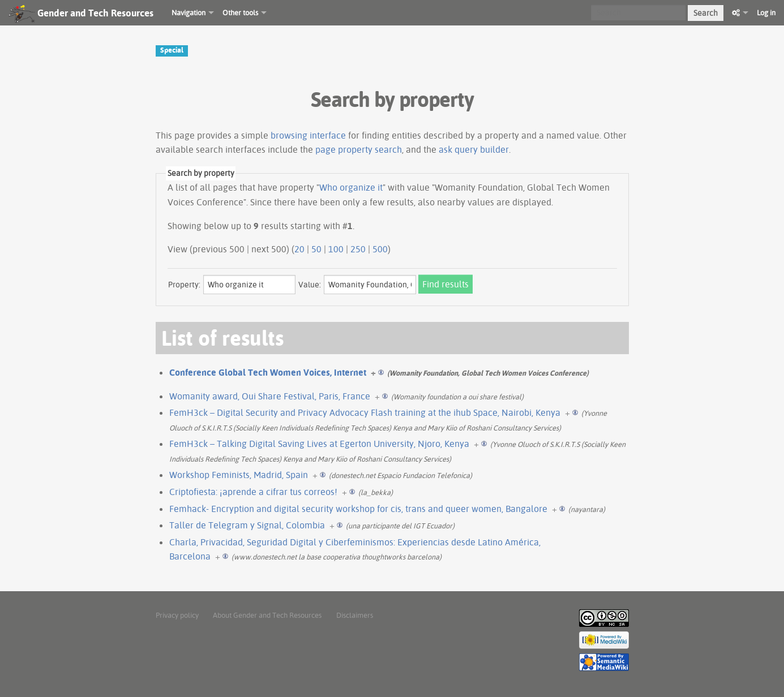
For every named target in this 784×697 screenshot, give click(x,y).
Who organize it (351, 187)
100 (336, 249)
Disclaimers (355, 615)
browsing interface (308, 135)
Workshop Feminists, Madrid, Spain (239, 475)
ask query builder (474, 149)
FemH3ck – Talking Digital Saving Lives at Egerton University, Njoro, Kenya (319, 444)
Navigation (188, 12)
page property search (359, 149)
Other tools (240, 12)
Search (706, 13)
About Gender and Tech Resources (267, 615)
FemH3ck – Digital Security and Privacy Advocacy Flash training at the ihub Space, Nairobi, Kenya (365, 412)
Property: (184, 285)
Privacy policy (177, 615)
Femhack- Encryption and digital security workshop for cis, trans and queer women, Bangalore (358, 509)
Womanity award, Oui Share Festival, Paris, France (270, 396)
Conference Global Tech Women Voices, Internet (268, 372)
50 (316, 249)
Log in (766, 12)
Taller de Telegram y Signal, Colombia (247, 525)
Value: (310, 285)
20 (299, 249)
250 (358, 249)
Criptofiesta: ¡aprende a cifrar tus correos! (253, 492)
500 (380, 249)
